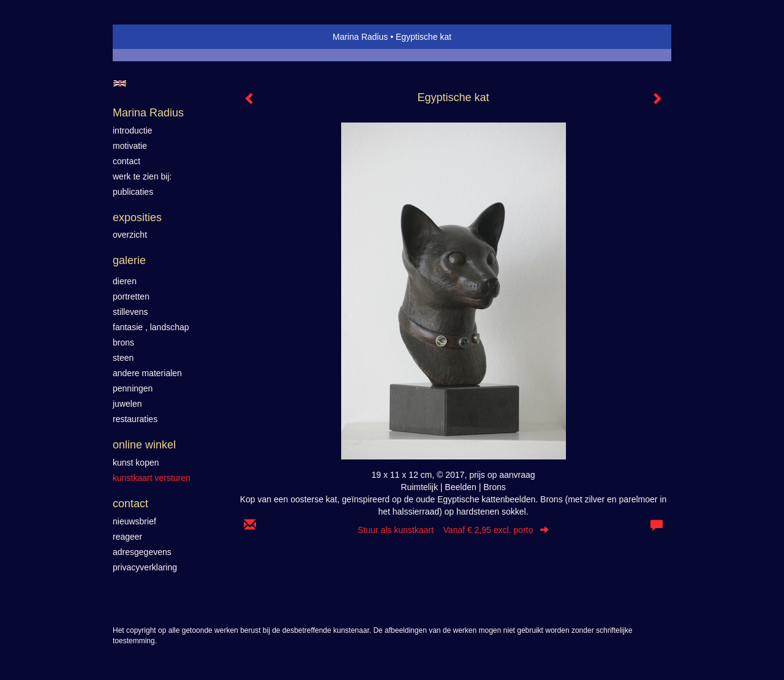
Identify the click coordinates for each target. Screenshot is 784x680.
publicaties (133, 192)
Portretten (131, 297)
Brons (123, 342)
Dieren (125, 281)
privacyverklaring (145, 567)
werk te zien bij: (142, 176)
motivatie (130, 146)
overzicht (130, 235)
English (120, 83)
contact (126, 161)
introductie (133, 130)
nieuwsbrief (134, 521)
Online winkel (144, 445)
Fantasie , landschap (151, 327)
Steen (123, 358)
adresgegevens (142, 552)
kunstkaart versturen (152, 478)
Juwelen (127, 404)
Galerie (129, 260)
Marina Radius (360, 37)
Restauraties (135, 419)
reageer (127, 537)
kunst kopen (136, 463)
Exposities (137, 217)
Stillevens (130, 312)
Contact (130, 504)
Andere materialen (147, 373)
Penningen (133, 388)
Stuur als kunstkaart (453, 530)
